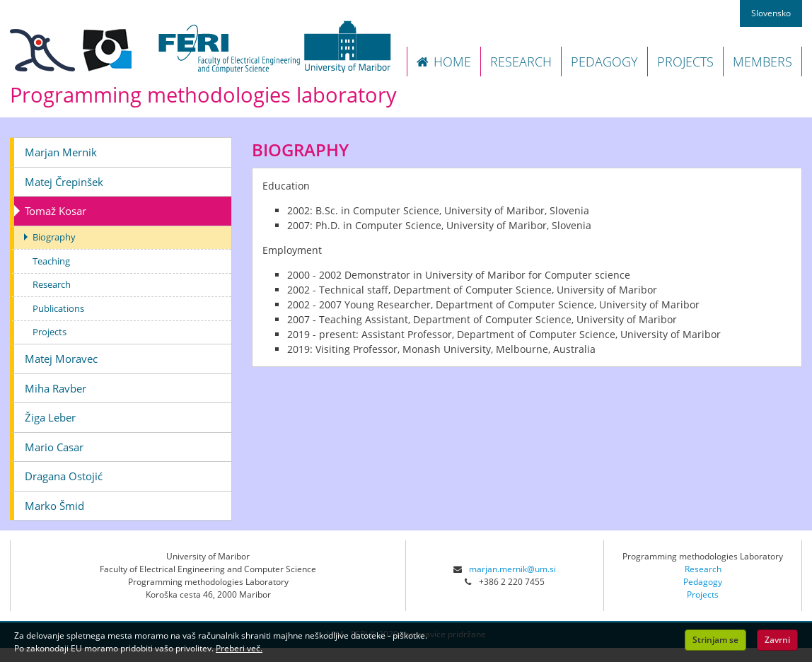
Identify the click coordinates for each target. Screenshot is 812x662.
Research (52, 284)
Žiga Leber (50, 417)
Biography (54, 237)
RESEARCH (521, 62)
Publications (58, 308)
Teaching (51, 261)
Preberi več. (239, 648)
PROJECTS (685, 62)
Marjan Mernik (61, 152)
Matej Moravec (61, 359)
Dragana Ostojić (64, 476)
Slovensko (771, 13)
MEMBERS (762, 62)
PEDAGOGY (604, 62)
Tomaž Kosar (56, 211)
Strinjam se (715, 640)
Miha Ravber (56, 388)
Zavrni (777, 640)
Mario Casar (54, 447)
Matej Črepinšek (64, 182)
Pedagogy (703, 582)
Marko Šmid (54, 506)
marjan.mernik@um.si (512, 569)
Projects (50, 332)
